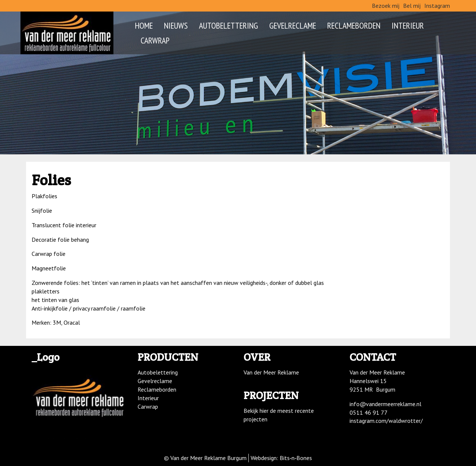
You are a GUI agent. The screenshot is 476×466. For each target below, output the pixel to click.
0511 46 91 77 (369, 412)
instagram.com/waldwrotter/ (386, 421)
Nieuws (176, 25)
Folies (51, 180)
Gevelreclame (293, 25)
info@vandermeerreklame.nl (385, 404)
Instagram (437, 6)
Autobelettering (229, 25)
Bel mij (412, 6)
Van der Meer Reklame (271, 372)
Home (144, 25)
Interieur (408, 25)
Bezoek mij (386, 6)
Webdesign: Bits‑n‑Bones (282, 458)
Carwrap (155, 40)
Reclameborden (354, 25)
